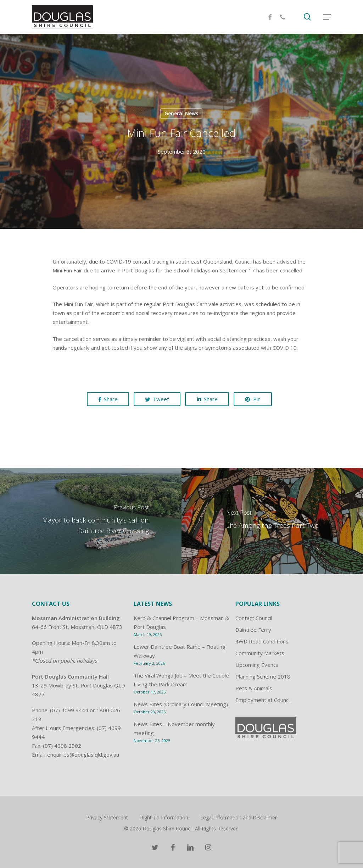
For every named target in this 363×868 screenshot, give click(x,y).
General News (181, 113)
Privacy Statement (107, 817)
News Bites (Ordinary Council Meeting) (181, 704)
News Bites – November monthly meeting (174, 728)
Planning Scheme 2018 (263, 676)
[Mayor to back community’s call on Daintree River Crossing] (91, 521)
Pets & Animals (254, 688)
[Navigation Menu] (327, 17)
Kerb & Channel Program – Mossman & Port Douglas (181, 622)
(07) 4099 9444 (69, 710)
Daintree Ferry (253, 630)
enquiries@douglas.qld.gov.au (83, 754)
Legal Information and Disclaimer (239, 817)
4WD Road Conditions (262, 641)
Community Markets (260, 653)
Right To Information (164, 817)
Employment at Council (263, 700)
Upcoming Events (257, 665)
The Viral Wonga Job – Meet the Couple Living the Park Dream (181, 680)
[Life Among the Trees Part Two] (272, 521)
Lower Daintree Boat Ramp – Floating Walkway (180, 651)
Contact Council (254, 618)
